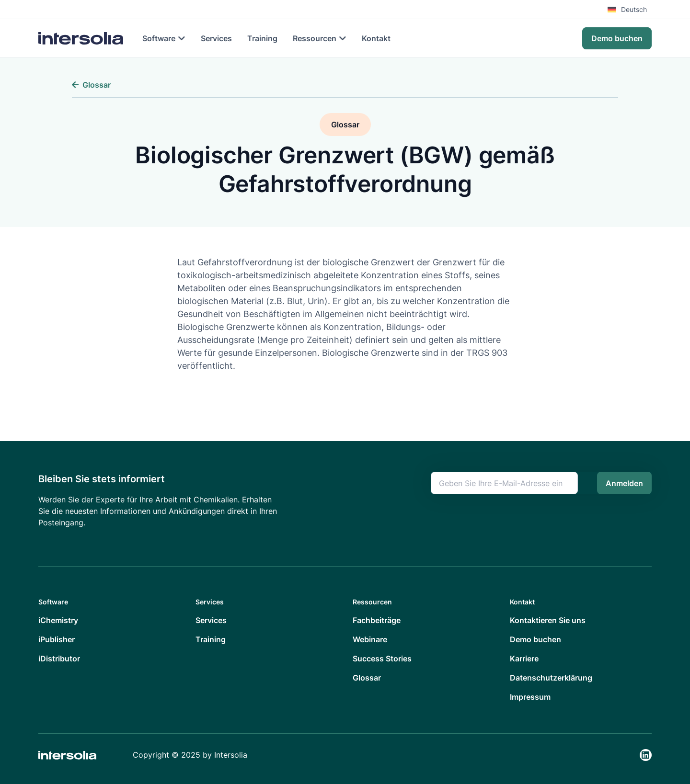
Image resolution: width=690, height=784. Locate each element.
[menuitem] (630, 10)
